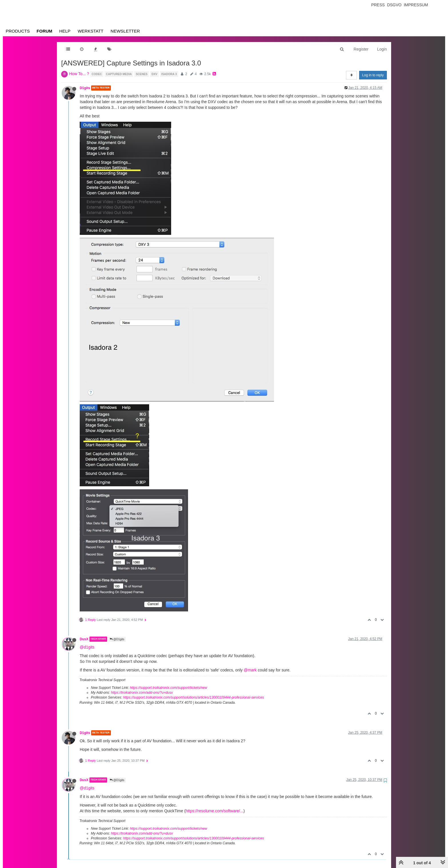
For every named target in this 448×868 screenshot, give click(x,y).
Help (65, 31)
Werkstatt (91, 31)
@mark (250, 670)
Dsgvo (394, 5)
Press (378, 5)
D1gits (85, 88)
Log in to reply (373, 75)
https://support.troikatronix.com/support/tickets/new (169, 688)
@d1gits (87, 647)
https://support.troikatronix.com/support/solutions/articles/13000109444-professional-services (194, 697)
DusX (84, 639)
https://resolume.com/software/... (215, 811)
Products (18, 31)
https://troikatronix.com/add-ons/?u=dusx (142, 693)
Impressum (416, 5)
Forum (44, 31)
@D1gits (117, 639)
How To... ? (79, 74)
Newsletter (125, 31)
